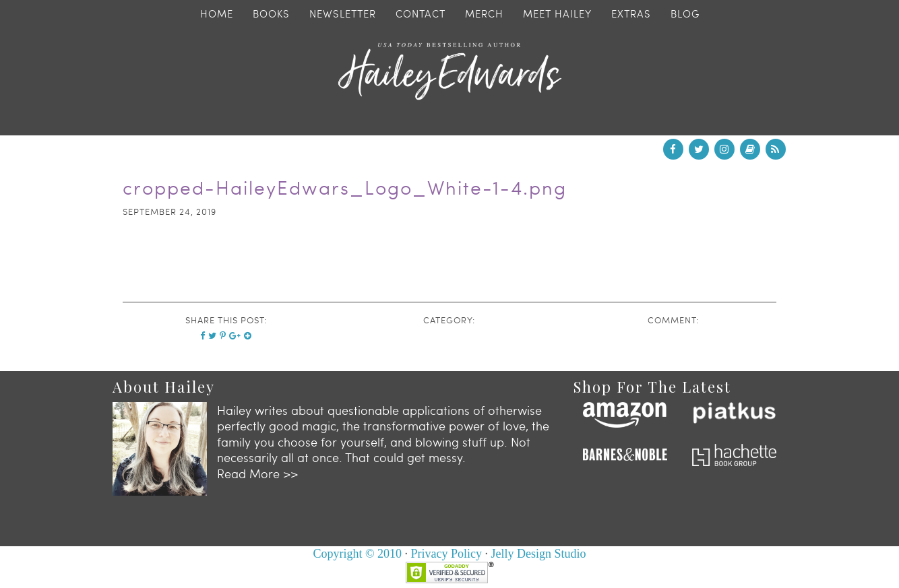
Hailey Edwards (449, 71)
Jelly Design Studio (539, 554)
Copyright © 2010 (357, 554)
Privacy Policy (447, 554)
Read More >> (257, 473)
